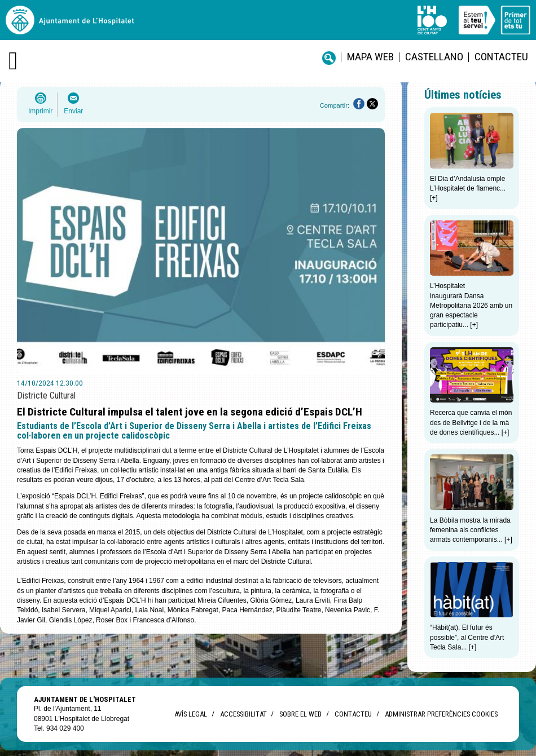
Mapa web (370, 57)
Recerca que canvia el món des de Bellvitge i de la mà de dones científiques (471, 423)
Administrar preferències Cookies (441, 714)
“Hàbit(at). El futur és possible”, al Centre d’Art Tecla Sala (467, 637)
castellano (434, 57)
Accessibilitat (243, 714)
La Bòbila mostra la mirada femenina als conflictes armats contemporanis (470, 530)
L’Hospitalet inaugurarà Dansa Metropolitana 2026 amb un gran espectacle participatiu (471, 305)
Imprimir (40, 111)
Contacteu (501, 57)
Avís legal (191, 714)
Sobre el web (300, 714)
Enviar (73, 111)
